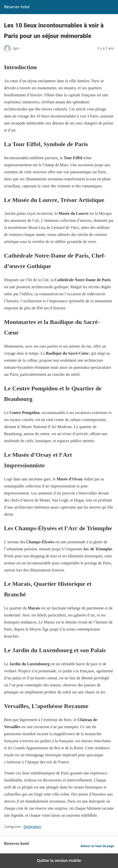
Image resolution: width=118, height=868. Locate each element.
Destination (33, 827)
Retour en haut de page (97, 846)
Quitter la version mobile (59, 861)
